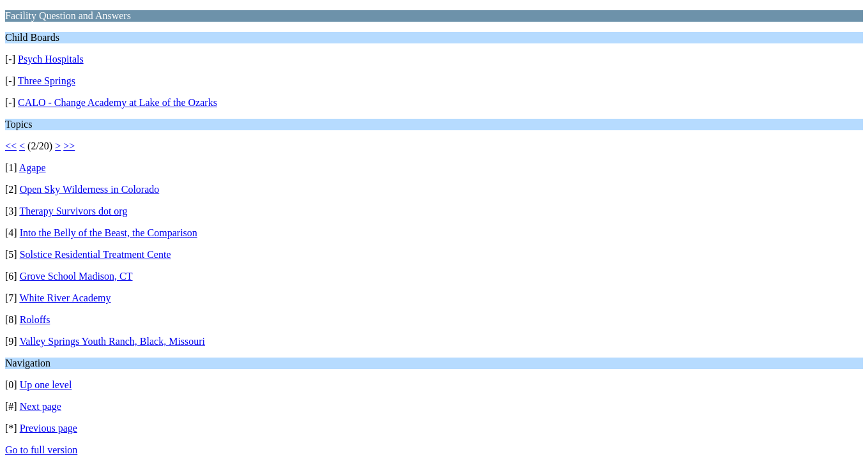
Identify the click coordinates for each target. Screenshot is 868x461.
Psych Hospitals (51, 59)
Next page (41, 406)
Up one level (46, 385)
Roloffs (35, 320)
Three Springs (47, 81)
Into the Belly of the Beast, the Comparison (109, 233)
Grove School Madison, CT (76, 276)
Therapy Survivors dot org (73, 211)
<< (11, 146)
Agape (33, 168)
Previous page (49, 428)
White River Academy (65, 298)
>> (69, 146)
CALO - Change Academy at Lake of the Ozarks (118, 102)
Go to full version (41, 450)
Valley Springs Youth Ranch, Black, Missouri (112, 341)
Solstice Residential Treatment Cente (95, 254)
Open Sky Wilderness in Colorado (90, 189)
